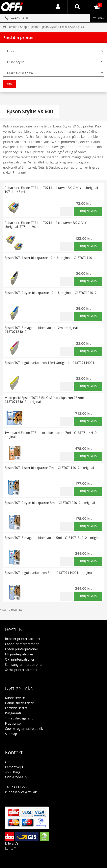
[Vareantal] (67, 211)
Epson (34, 27)
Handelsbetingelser (19, 703)
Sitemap (11, 734)
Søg (78, 7)
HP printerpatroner (19, 654)
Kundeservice (15, 698)
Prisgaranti (13, 713)
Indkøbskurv (95, 4)
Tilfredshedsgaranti (19, 718)
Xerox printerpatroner (21, 670)
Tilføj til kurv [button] (88, 211)
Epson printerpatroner (22, 649)
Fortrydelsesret (16, 708)
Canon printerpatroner (22, 644)
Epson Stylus (49, 27)
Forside (13, 27)
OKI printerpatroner (20, 659)
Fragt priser (13, 723)
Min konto (58, 7)
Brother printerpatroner (23, 639)
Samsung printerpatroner (24, 665)
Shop (24, 27)
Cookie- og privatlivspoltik (24, 729)
